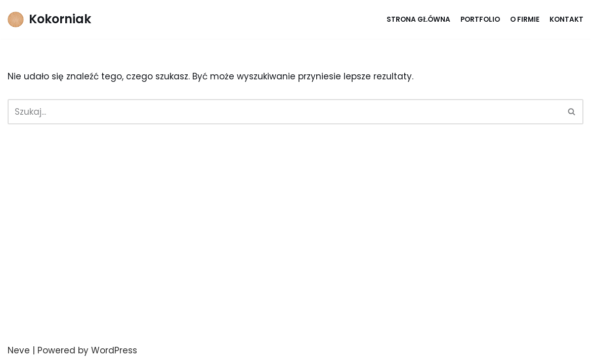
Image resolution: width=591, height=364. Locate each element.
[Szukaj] (284, 112)
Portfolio (480, 19)
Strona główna (418, 19)
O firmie (525, 19)
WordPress (114, 350)
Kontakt (566, 19)
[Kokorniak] (49, 19)
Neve (19, 350)
